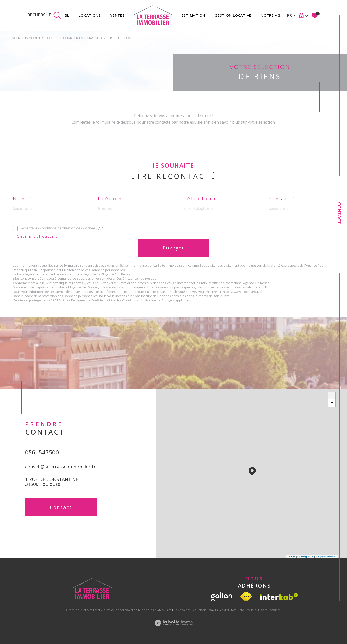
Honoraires (182, 610)
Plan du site (163, 610)
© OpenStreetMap (326, 556)
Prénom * (113, 199)
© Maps (306, 556)
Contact (339, 213)
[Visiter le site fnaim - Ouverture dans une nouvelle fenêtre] (246, 596)
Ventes (118, 15)
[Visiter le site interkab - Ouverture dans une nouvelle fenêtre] (279, 596)
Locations (90, 15)
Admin (225, 610)
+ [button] (332, 396)
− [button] (332, 403)
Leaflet (292, 556)
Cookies (275, 610)
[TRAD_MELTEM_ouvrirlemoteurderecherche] (44, 15)
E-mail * (282, 199)
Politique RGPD (257, 610)
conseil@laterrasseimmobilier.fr (60, 467)
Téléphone (201, 199)
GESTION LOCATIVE (233, 15)
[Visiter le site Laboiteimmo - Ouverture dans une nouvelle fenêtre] (173, 628)
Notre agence (275, 15)
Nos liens (238, 610)
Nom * (23, 199)
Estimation (194, 15)
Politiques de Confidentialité (92, 300)
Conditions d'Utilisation (139, 300)
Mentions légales (205, 610)
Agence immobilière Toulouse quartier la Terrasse (55, 38)
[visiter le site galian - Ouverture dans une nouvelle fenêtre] (222, 596)
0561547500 (42, 452)
